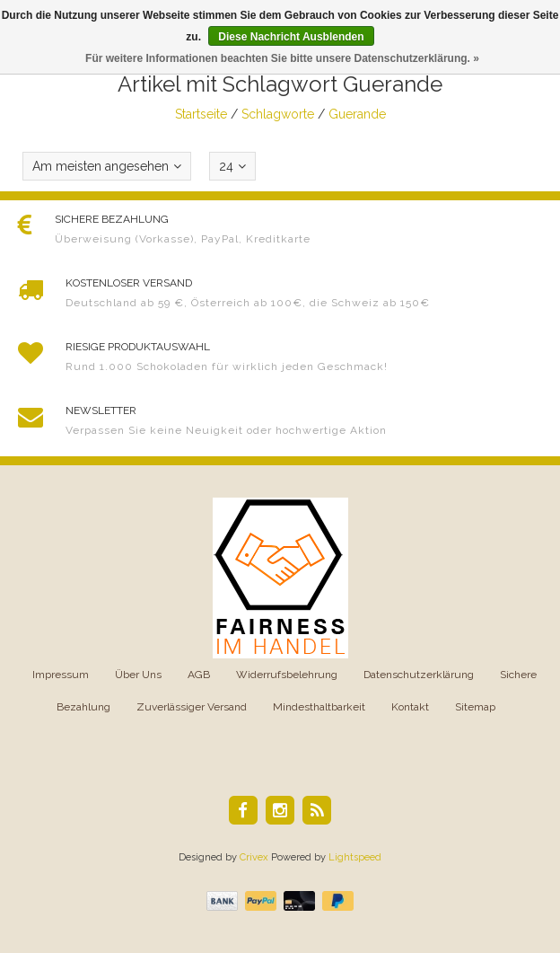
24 (232, 166)
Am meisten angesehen (107, 166)
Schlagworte (278, 114)
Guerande (357, 114)
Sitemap (475, 707)
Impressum (61, 675)
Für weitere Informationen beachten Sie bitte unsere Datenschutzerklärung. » (282, 58)
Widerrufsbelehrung (287, 675)
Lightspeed (355, 857)
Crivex (254, 857)
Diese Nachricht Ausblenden (291, 37)
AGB (199, 675)
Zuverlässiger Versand (192, 707)
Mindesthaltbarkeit (319, 707)
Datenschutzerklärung (419, 675)
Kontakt (410, 707)
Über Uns (138, 675)
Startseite (201, 114)
